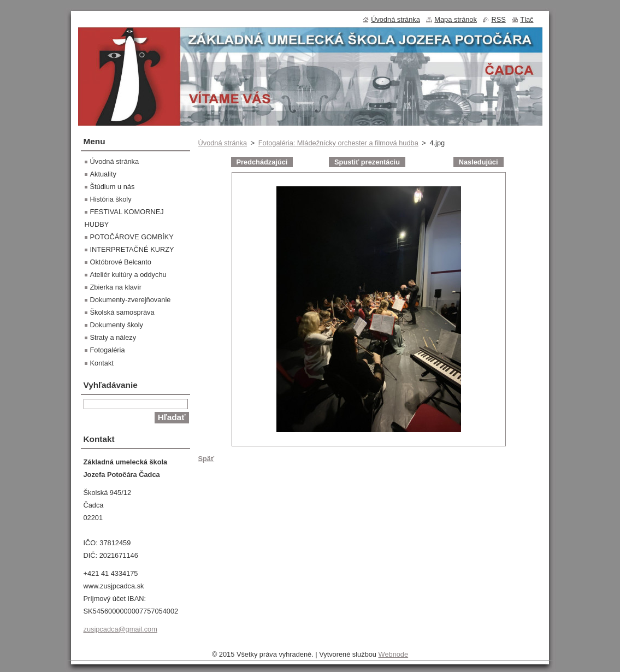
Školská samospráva (122, 312)
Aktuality (103, 174)
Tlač (527, 19)
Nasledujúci (479, 162)
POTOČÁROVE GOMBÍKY (132, 237)
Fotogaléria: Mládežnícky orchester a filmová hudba (338, 143)
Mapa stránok (456, 19)
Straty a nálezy (113, 337)
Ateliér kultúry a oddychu (128, 275)
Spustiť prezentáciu (367, 162)
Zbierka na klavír (116, 287)
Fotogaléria (108, 350)
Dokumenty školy (117, 325)
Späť (206, 459)
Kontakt (102, 363)
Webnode (394, 654)
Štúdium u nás (113, 187)
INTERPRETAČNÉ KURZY (132, 249)
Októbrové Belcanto (121, 262)
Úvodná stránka (223, 143)
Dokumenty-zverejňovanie (131, 300)
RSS (498, 19)
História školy (111, 199)
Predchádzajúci (262, 162)
